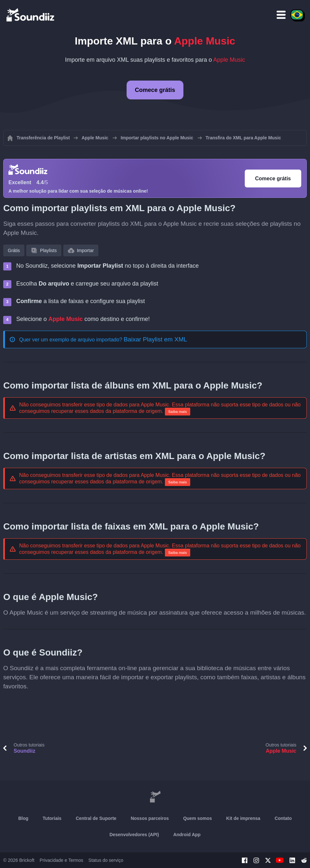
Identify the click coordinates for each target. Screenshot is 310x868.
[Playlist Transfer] (31, 15)
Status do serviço (106, 860)
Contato (283, 818)
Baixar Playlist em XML (155, 339)
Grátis (14, 250)
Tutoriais (52, 818)
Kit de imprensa (243, 818)
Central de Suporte (96, 818)
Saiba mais (177, 412)
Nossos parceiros (150, 818)
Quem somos (198, 818)
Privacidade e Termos (61, 860)
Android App (187, 835)
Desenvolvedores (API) (134, 835)
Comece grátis (155, 90)
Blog (23, 818)
